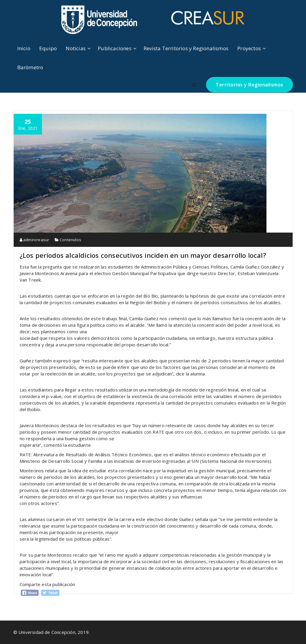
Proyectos (249, 48)
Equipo (48, 48)
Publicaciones (115, 48)
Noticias (76, 48)
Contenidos (70, 240)
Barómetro (30, 67)
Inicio (24, 48)
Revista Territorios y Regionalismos (186, 48)
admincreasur (34, 240)
